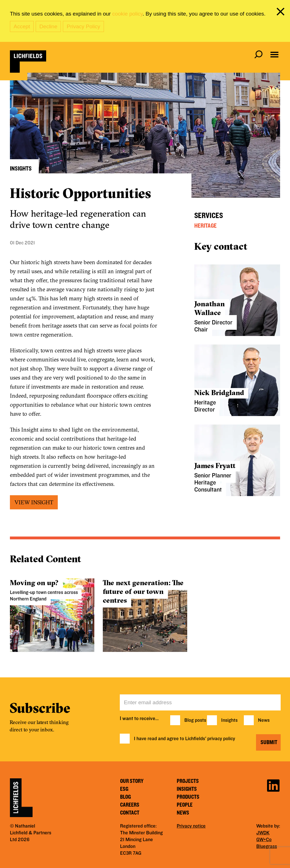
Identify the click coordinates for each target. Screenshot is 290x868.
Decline (48, 26)
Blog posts (195, 720)
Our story (132, 781)
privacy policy (221, 739)
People (185, 805)
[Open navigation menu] (274, 55)
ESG (124, 789)
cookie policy (127, 14)
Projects (188, 781)
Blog (125, 797)
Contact (130, 813)
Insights (229, 720)
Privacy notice (191, 826)
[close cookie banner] (282, 13)
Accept (22, 26)
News (264, 720)
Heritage (205, 226)
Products (188, 797)
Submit (269, 742)
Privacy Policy (83, 26)
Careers (130, 805)
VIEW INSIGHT (34, 502)
